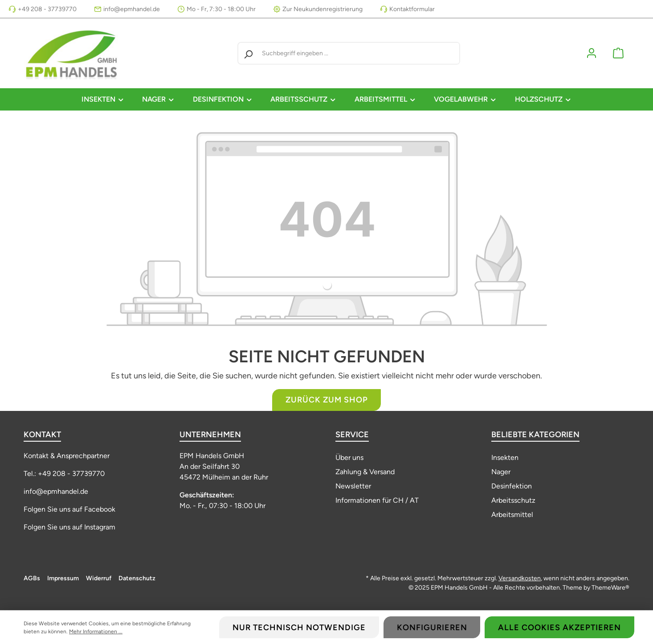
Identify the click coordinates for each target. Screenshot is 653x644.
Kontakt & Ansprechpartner (67, 456)
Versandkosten (520, 578)
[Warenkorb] (618, 53)
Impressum (63, 578)
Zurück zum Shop (327, 400)
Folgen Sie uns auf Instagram (69, 527)
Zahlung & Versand (365, 472)
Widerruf (99, 578)
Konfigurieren (432, 628)
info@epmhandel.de (132, 9)
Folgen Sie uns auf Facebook (69, 509)
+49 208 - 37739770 (47, 9)
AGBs (32, 578)
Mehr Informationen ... (96, 632)
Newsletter (353, 486)
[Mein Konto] (592, 53)
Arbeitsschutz (513, 500)
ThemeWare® (610, 588)
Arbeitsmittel (512, 515)
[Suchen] (248, 53)
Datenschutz (137, 578)
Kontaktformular (412, 9)
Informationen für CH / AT (377, 500)
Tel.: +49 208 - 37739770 (64, 474)
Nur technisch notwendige (299, 628)
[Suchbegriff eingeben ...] (359, 53)
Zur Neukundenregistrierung (322, 9)
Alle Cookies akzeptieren (559, 628)
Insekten (505, 457)
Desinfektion (512, 486)
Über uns (349, 457)
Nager (501, 472)
